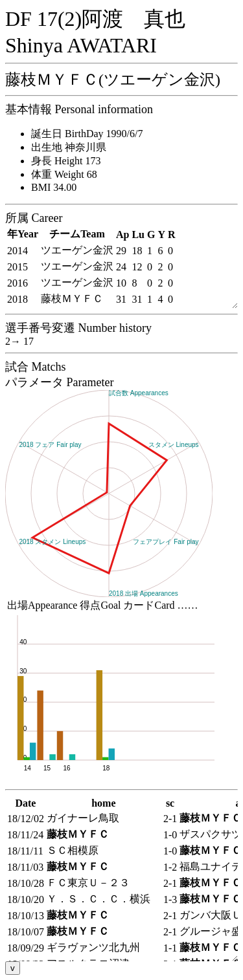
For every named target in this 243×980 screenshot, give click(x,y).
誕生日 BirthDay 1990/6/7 (87, 134)
